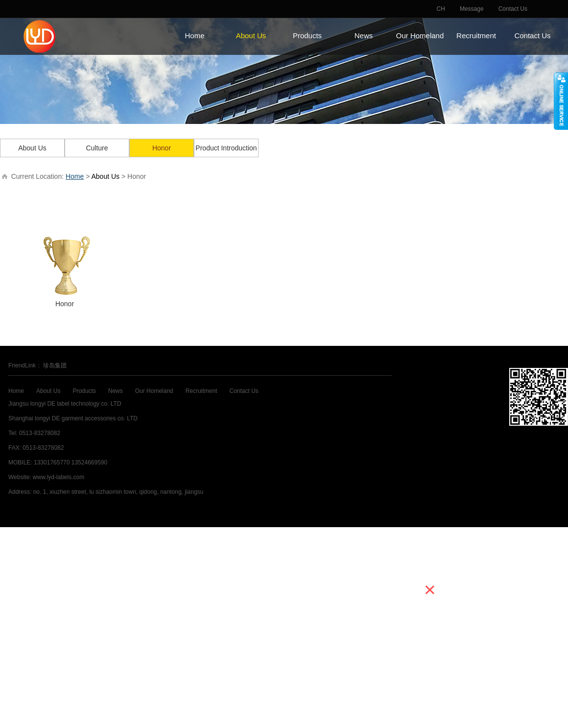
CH (441, 9)
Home (194, 36)
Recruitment (476, 36)
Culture (97, 148)
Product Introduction (226, 148)
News (364, 36)
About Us (251, 36)
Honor (162, 148)
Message (472, 9)
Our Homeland (420, 36)
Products (307, 36)
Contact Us (513, 9)
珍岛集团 (55, 365)
